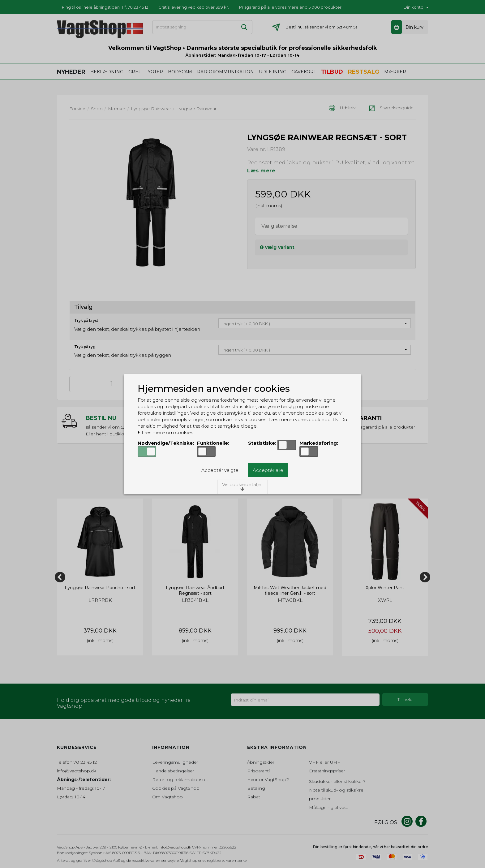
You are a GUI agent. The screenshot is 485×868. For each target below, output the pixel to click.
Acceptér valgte (220, 470)
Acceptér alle (268, 470)
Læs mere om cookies (165, 433)
